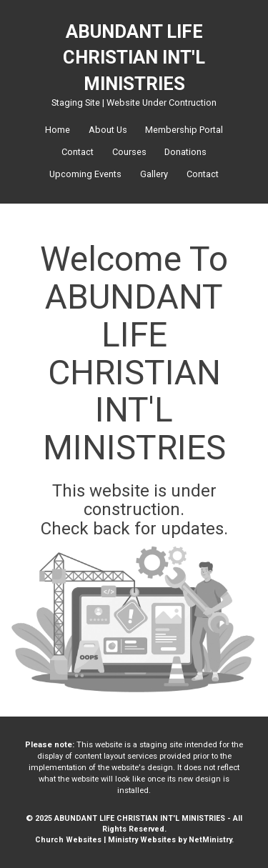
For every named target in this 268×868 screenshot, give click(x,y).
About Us (108, 130)
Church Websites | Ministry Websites (106, 840)
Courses (129, 152)
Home (58, 130)
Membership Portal (184, 130)
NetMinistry (210, 840)
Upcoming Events (85, 174)
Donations (185, 152)
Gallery (154, 174)
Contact (78, 152)
